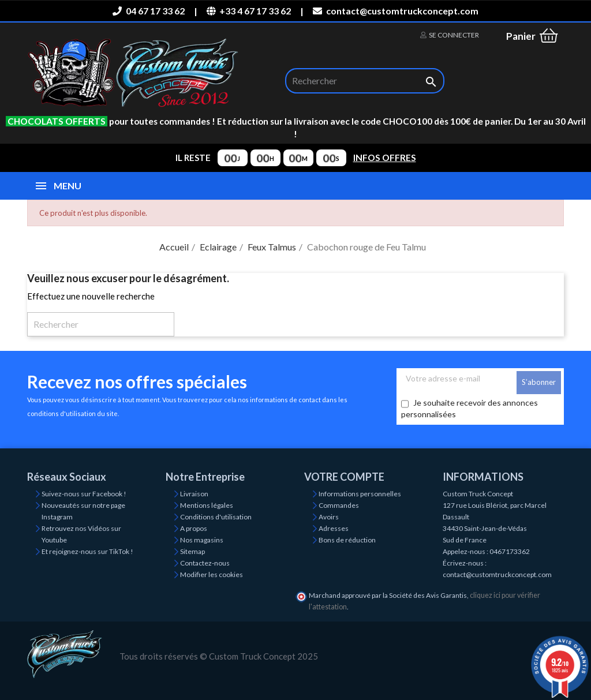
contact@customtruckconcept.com (395, 11)
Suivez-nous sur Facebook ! (84, 494)
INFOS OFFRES (385, 158)
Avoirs (329, 517)
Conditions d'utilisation (216, 517)
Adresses (334, 528)
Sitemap (192, 551)
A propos (194, 528)
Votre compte (344, 477)
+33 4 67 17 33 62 (249, 11)
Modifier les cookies (212, 574)
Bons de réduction (347, 540)
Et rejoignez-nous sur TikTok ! (87, 551)
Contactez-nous (205, 563)
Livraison (194, 494)
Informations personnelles (360, 494)
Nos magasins (202, 540)
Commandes (339, 505)
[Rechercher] (365, 81)
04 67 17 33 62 (148, 11)
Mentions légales (207, 505)
